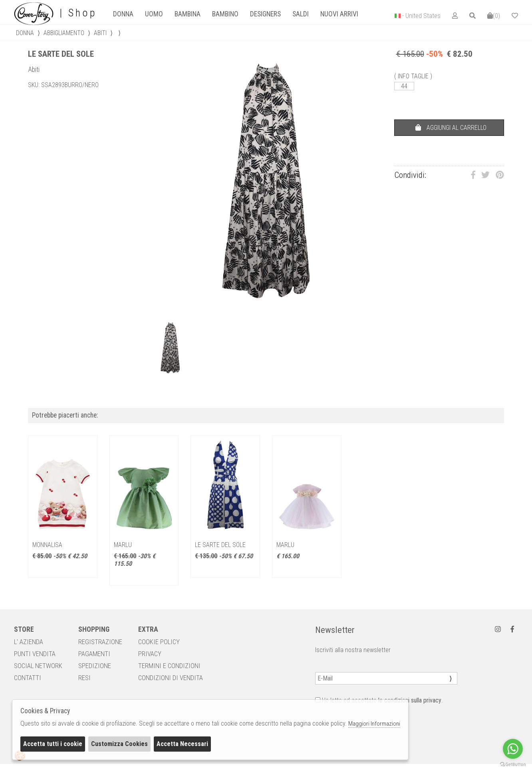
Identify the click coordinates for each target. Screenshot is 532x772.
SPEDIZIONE (95, 666)
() (494, 16)
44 (404, 86)
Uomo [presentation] (154, 14)
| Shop (55, 13)
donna (25, 33)
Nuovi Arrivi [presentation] (339, 14)
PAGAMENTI (94, 654)
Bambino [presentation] (225, 14)
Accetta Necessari (182, 744)
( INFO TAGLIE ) (413, 76)
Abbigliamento (64, 33)
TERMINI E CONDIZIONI (169, 666)
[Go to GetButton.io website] (513, 764)
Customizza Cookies (119, 744)
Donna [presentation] (123, 14)
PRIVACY (150, 654)
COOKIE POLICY (159, 642)
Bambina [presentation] (188, 14)
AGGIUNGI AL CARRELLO (451, 128)
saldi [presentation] (301, 14)
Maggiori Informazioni (374, 724)
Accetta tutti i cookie (53, 744)
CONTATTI (28, 678)
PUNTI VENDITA (35, 654)
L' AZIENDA (29, 642)
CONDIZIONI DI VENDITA (171, 678)
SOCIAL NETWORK (38, 666)
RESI (84, 678)
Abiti (100, 33)
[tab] (123, 14)
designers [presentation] (265, 14)
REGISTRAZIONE (100, 642)
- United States (421, 16)
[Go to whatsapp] (513, 749)
